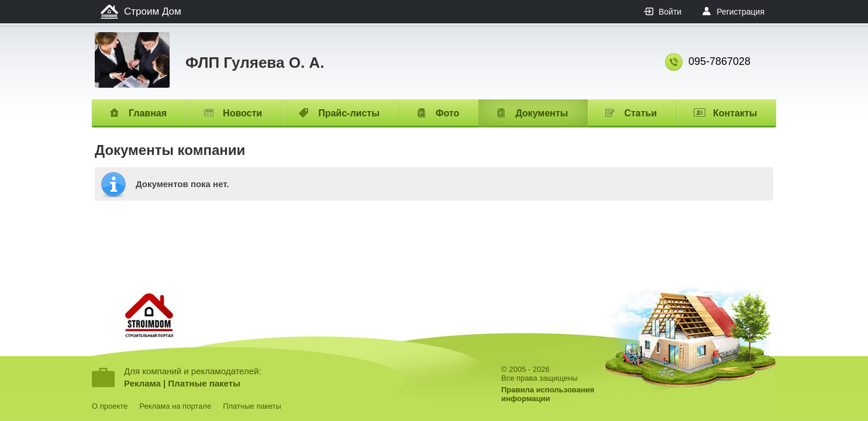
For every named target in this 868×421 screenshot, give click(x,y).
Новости (242, 113)
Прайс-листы (349, 113)
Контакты (735, 113)
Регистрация (740, 12)
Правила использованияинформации (548, 394)
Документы (542, 113)
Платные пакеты (204, 383)
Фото (447, 113)
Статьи (640, 113)
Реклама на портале (175, 406)
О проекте (110, 406)
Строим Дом (153, 11)
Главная (148, 113)
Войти (670, 12)
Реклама (142, 383)
